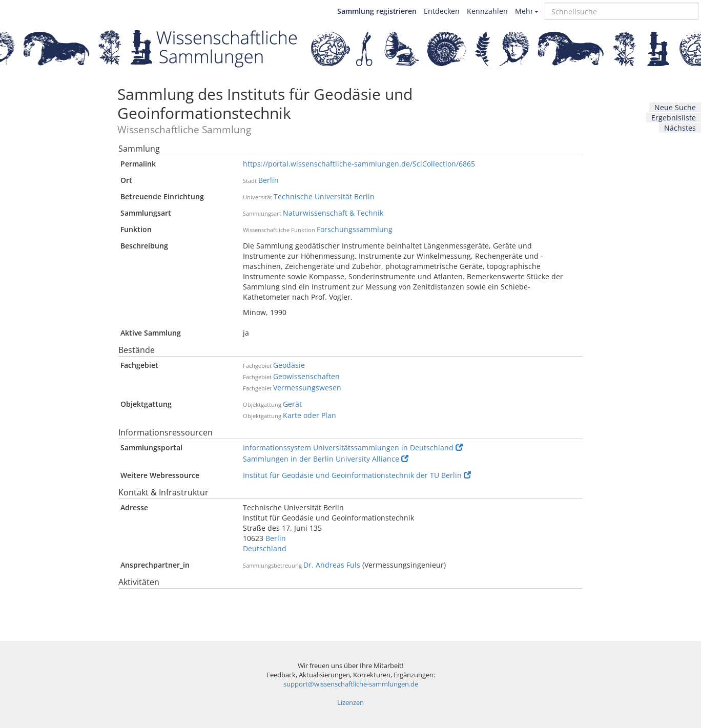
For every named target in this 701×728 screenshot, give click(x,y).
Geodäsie (289, 365)
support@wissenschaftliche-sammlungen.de (351, 684)
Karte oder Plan (310, 415)
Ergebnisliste (674, 118)
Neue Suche (675, 107)
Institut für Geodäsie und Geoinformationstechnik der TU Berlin (357, 475)
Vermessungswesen (307, 388)
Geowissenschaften (306, 376)
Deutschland (265, 548)
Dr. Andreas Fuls (332, 565)
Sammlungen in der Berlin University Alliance (326, 459)
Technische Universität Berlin (324, 196)
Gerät (292, 404)
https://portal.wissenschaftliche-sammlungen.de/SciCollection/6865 (359, 164)
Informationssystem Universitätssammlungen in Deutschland (353, 448)
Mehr (527, 11)
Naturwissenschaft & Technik (333, 213)
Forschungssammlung (355, 229)
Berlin (269, 180)
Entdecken (442, 11)
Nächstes (680, 128)
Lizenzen (350, 703)
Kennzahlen (487, 11)
